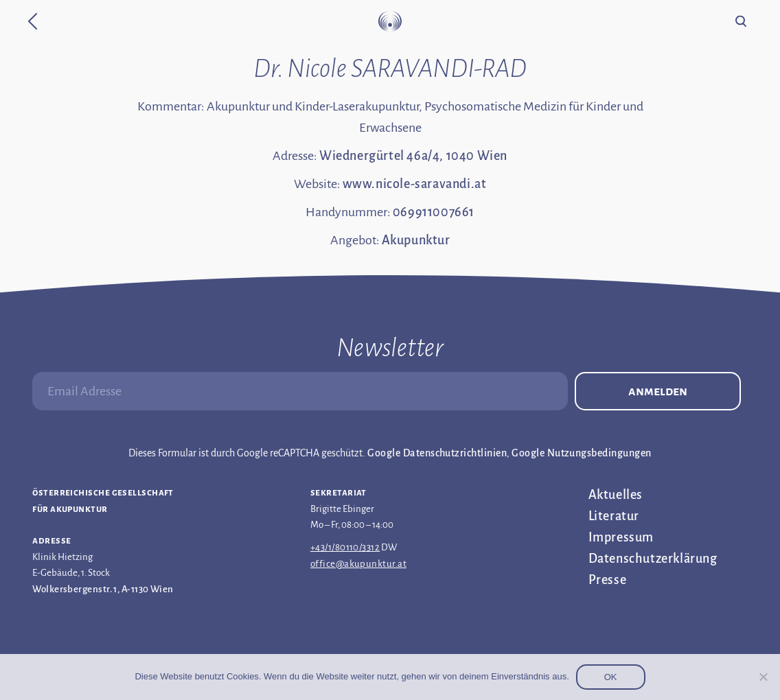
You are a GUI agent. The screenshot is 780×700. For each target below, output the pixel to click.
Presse (608, 580)
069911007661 (434, 212)
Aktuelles (616, 495)
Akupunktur (416, 240)
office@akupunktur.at (358, 564)
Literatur (614, 516)
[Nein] (763, 677)
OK (611, 677)
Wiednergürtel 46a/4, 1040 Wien (413, 156)
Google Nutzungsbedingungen (581, 453)
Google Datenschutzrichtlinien (437, 453)
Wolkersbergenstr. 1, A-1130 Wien (103, 589)
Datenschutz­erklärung (653, 559)
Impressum (621, 537)
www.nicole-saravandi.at (415, 184)
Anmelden (658, 391)
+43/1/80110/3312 (345, 547)
